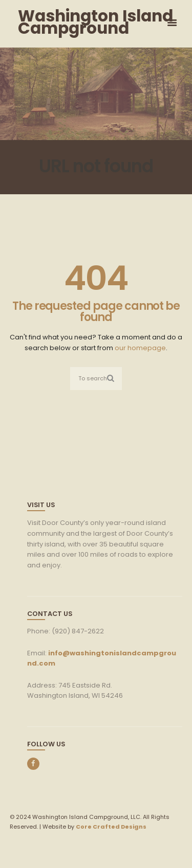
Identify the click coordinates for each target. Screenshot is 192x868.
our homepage (140, 348)
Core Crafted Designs (111, 827)
